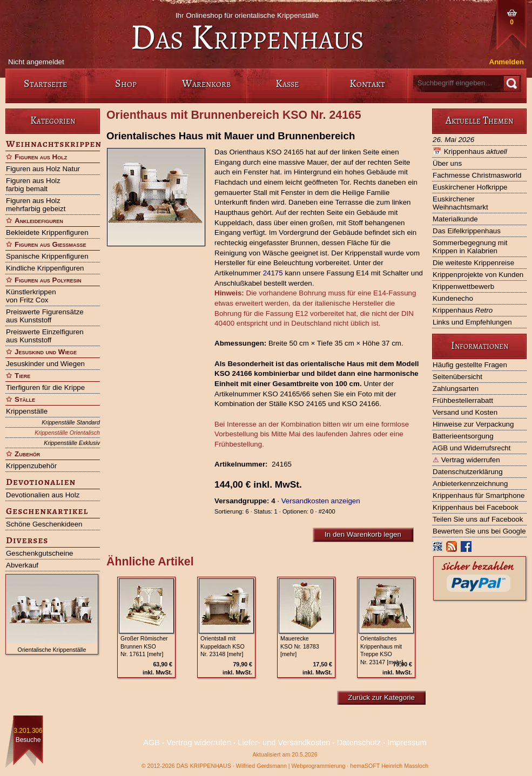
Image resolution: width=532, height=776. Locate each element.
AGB (151, 743)
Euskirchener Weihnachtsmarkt (460, 203)
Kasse (287, 83)
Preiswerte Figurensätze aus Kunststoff (45, 316)
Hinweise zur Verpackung (473, 424)
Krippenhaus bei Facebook (476, 507)
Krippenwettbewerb (463, 286)
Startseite (45, 83)
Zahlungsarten (456, 389)
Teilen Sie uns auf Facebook (478, 519)
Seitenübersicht (457, 377)
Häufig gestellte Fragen (470, 365)
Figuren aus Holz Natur (43, 169)
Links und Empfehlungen (472, 322)
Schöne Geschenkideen (44, 524)
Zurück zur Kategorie (381, 697)
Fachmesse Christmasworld (477, 175)
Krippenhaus (470, 151)
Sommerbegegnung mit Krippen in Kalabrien (470, 247)
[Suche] (511, 83)
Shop (126, 83)
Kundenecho (453, 298)
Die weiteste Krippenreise (473, 263)
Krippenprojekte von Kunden (478, 275)
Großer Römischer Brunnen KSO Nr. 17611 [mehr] (144, 646)
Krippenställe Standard (71, 422)
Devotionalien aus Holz (43, 495)
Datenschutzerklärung (468, 472)
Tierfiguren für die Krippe (45, 387)
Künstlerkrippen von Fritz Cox (31, 296)
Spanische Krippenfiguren (47, 256)
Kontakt (367, 83)
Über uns (447, 163)
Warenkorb (206, 83)
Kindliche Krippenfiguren (45, 268)
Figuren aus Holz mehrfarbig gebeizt (36, 205)
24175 (273, 273)
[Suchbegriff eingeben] (457, 83)
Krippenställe (27, 411)
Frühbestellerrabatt (463, 400)
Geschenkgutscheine (39, 553)
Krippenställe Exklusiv (72, 443)
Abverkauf (22, 565)
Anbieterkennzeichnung (470, 484)
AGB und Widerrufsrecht (472, 448)
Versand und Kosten (465, 412)
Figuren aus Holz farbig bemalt (33, 185)
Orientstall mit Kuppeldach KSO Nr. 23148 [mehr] (223, 646)
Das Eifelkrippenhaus (467, 231)
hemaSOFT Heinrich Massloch (389, 766)
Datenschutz (359, 743)
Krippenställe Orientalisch (67, 433)
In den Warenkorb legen (363, 534)
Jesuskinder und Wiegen (45, 364)
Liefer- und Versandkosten (284, 743)
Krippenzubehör (31, 466)
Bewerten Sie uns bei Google (479, 531)
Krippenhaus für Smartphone (479, 495)
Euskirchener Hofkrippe (470, 187)
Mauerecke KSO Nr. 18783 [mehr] (300, 646)
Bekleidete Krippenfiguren (47, 232)
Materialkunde (455, 219)
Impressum (407, 743)
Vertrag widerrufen (466, 460)
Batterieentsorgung (463, 436)
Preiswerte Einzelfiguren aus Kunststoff (45, 336)
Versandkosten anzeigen (321, 501)
